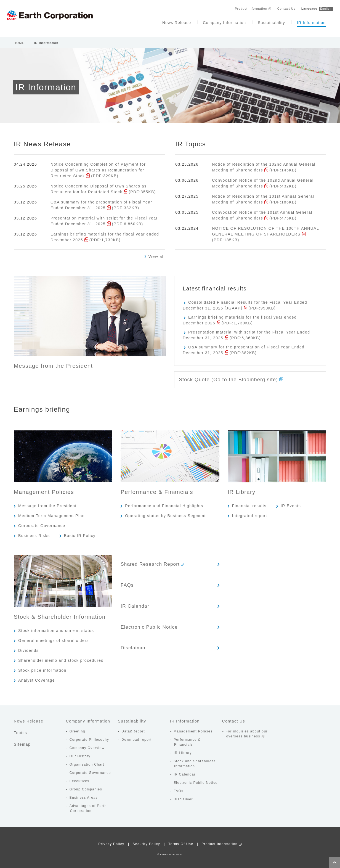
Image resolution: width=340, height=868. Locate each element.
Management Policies (193, 728)
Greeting (77, 728)
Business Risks (34, 532)
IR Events (291, 502)
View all (157, 250)
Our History (80, 753)
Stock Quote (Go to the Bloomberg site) (238, 375)
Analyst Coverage (37, 677)
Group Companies (86, 786)
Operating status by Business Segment (165, 512)
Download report (136, 736)
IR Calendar (147, 596)
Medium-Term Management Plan (51, 512)
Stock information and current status (56, 627)
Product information (242, 8)
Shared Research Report (162, 559)
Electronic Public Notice (161, 614)
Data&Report (133, 728)
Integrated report (250, 512)
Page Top (334, 862)
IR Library (183, 749)
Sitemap (22, 741)
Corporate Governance (42, 522)
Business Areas (84, 794)
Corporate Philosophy (89, 736)
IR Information (304, 22)
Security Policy (146, 840)
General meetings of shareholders (54, 637)
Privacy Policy (111, 840)
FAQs (140, 577)
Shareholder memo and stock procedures (61, 657)
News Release (166, 22)
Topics (20, 729)
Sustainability (263, 22)
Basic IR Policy (80, 532)
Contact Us (278, 8)
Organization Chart (87, 761)
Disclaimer (146, 632)
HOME (19, 36)
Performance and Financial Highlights (164, 502)
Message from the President (47, 502)
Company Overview (87, 744)
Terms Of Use (181, 840)
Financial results (249, 502)
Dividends (28, 647)
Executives (79, 777)
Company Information (215, 22)
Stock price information (42, 667)
